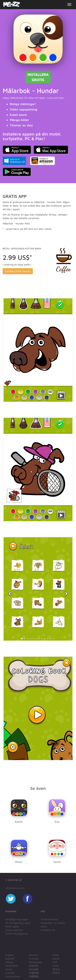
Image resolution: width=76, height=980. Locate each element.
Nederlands (12, 966)
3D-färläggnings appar (18, 923)
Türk (55, 962)
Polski (56, 955)
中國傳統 (34, 976)
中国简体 (34, 973)
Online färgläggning (17, 933)
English (9, 955)
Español (10, 958)
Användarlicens (49, 919)
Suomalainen (13, 976)
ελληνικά (34, 966)
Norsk (9, 969)
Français (34, 958)
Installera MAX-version (18, 271)
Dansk (56, 958)
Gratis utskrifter (14, 930)
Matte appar (12, 926)
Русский (34, 969)
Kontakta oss (48, 930)
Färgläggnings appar (17, 919)
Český (56, 966)
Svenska (10, 973)
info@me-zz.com (15, 888)
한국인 (56, 969)
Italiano (10, 962)
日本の (56, 973)
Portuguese (35, 962)
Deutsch (34, 955)
